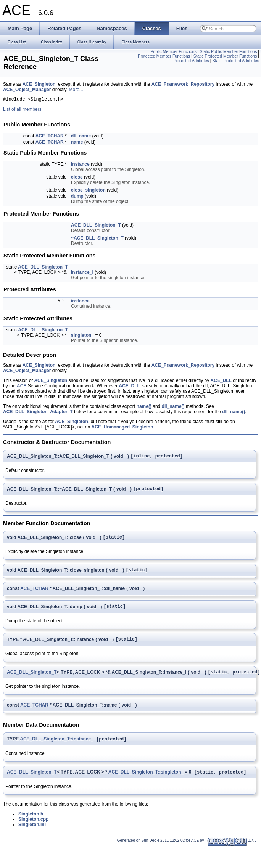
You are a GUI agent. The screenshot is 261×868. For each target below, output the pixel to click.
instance (80, 165)
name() (144, 408)
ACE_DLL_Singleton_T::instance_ (57, 749)
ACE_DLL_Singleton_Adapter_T (38, 413)
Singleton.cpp (33, 830)
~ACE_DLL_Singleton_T (97, 239)
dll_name (81, 137)
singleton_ (82, 336)
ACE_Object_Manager (27, 90)
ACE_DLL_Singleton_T (96, 226)
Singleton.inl (32, 835)
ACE (22, 387)
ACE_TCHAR (50, 137)
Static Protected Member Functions (225, 56)
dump (77, 197)
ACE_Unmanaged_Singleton (122, 428)
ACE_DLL (221, 382)
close (77, 178)
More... (76, 90)
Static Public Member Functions (228, 51)
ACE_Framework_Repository (183, 84)
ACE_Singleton (39, 84)
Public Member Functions (173, 51)
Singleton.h (31, 825)
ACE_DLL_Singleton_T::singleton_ (146, 783)
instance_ (81, 302)
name (77, 143)
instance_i (82, 273)
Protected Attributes (191, 61)
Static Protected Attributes (236, 61)
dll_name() (173, 408)
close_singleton (88, 191)
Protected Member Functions (164, 56)
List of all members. (23, 110)
